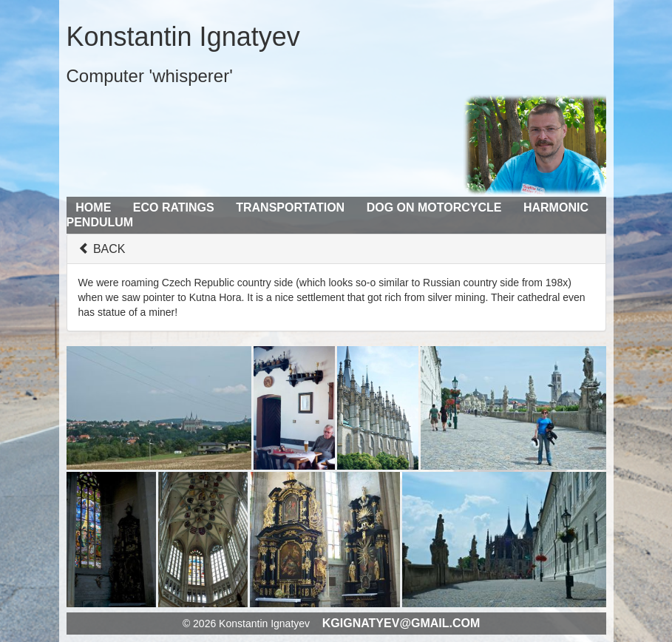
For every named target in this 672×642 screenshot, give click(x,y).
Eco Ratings (174, 207)
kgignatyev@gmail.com (401, 623)
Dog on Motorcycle (434, 207)
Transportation (290, 207)
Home (93, 207)
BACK (102, 249)
